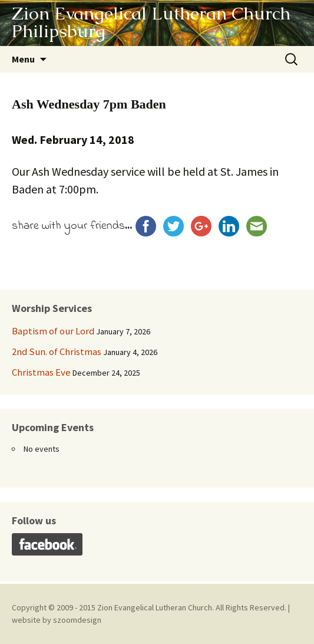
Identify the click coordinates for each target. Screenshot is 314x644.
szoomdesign (77, 620)
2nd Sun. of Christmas (57, 351)
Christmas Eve (41, 372)
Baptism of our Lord (53, 331)
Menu (23, 59)
